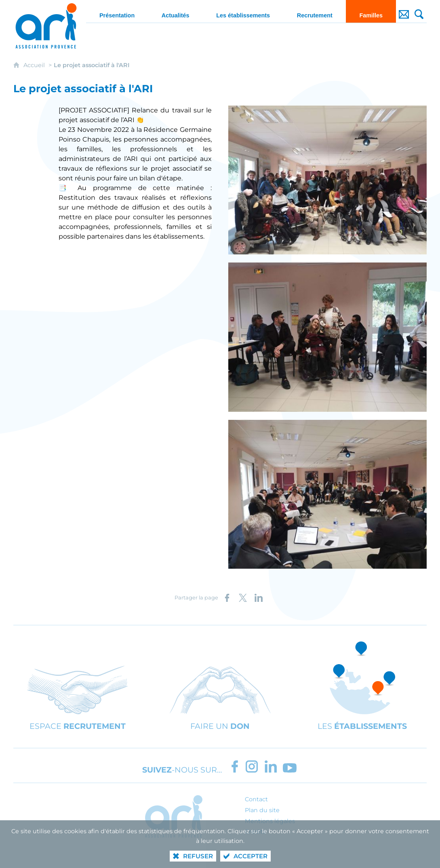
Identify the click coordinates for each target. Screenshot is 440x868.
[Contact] (404, 11)
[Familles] (371, 11)
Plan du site (262, 810)
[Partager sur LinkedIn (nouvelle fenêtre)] (259, 598)
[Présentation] (117, 11)
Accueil (35, 65)
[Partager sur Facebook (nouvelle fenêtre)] (227, 598)
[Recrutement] (315, 11)
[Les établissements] (243, 11)
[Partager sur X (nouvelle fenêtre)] (243, 598)
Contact (256, 799)
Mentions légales (270, 821)
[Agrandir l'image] (327, 179)
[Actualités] (176, 11)
